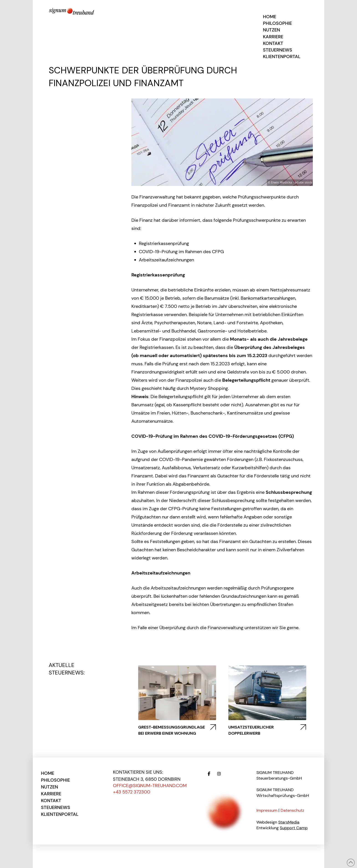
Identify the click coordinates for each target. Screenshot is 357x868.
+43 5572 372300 (132, 792)
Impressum (267, 810)
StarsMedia (289, 822)
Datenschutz (292, 810)
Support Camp (294, 828)
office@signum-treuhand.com (150, 786)
